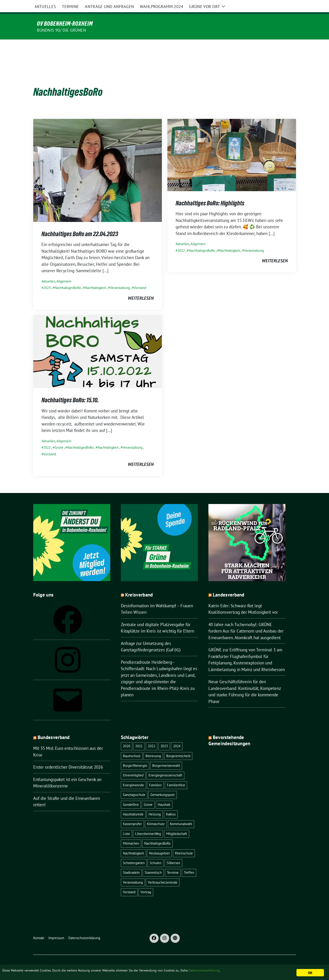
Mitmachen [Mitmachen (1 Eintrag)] (131, 834)
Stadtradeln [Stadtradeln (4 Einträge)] (131, 863)
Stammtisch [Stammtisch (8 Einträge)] (153, 863)
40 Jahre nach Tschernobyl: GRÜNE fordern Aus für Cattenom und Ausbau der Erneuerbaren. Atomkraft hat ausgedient (246, 621)
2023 (47, 278)
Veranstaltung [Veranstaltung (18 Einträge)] (133, 873)
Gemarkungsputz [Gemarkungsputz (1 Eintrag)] (163, 785)
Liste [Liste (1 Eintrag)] (126, 824)
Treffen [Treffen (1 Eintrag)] (189, 863)
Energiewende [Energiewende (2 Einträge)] (133, 775)
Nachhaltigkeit (95, 278)
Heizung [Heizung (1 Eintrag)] (155, 805)
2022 (181, 241)
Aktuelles (48, 272)
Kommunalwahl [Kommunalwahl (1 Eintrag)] (181, 814)
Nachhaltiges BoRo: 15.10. (70, 390)
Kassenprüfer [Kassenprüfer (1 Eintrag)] (132, 814)
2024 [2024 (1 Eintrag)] (177, 736)
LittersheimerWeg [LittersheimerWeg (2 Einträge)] (148, 824)
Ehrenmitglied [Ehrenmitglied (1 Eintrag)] (133, 766)
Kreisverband (139, 585)
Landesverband (229, 585)
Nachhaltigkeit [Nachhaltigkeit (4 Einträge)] (133, 844)
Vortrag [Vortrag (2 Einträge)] (146, 882)
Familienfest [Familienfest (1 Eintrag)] (176, 775)
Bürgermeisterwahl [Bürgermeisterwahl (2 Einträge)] (166, 756)
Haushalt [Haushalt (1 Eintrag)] (164, 795)
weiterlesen (141, 288)
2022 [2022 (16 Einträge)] (152, 736)
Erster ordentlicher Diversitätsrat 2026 (68, 757)
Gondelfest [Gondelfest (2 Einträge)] (131, 795)
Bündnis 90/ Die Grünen (61, 30)
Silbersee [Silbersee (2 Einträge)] (173, 853)
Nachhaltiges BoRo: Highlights (210, 193)
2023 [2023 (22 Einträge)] (164, 736)
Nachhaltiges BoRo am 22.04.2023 (80, 224)
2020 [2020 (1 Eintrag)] (127, 736)
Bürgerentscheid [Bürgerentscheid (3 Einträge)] (178, 746)
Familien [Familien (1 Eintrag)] (155, 775)
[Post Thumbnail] (98, 160)
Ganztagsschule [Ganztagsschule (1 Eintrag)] (134, 785)
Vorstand (140, 278)
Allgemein (64, 272)
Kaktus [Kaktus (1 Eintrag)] (171, 805)
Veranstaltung (120, 278)
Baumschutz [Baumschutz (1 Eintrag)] (132, 746)
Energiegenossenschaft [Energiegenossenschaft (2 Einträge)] (165, 766)
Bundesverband (54, 728)
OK (310, 973)
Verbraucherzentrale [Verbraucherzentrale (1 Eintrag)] (163, 873)
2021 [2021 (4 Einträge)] (139, 736)
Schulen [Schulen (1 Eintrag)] (156, 853)
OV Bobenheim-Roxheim (65, 24)
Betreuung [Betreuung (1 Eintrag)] (153, 746)
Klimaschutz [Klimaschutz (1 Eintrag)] (156, 814)
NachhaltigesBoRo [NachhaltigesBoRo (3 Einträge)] (157, 834)
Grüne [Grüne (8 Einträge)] (148, 795)
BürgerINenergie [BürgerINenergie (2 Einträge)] (135, 756)
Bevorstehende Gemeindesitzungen (229, 731)
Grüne (59, 438)
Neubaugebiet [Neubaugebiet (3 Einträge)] (159, 844)
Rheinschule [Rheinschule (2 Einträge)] (184, 844)
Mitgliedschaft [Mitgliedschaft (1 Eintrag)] (177, 824)
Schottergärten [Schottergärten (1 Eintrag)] (134, 853)
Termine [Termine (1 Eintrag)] (173, 863)
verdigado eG (122, 962)
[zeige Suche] (288, 7)
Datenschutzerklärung (246, 971)
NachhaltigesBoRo (68, 278)
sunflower (69, 962)
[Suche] (281, 7)
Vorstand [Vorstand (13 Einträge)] (129, 882)
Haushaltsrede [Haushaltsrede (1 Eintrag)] (133, 805)
